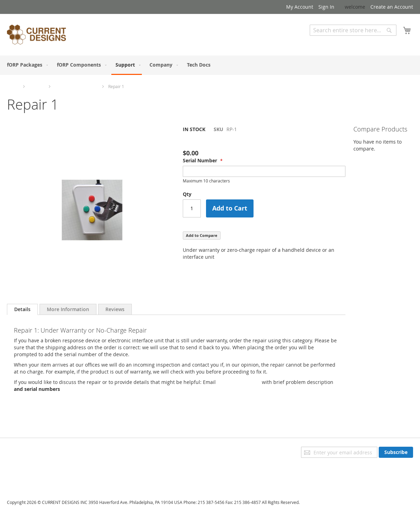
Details (22, 309)
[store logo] (36, 36)
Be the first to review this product (222, 141)
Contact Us (19, 479)
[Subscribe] (396, 452)
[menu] (210, 65)
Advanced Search (330, 41)
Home (13, 86)
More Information (68, 309)
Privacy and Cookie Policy (36, 450)
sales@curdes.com (239, 382)
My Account (300, 7)
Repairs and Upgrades (76, 86)
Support (37, 86)
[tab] (22, 309)
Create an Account (392, 7)
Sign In (326, 7)
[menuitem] (26, 65)
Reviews (115, 309)
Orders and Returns (30, 469)
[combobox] (353, 30)
